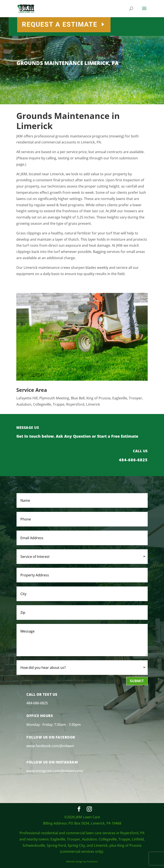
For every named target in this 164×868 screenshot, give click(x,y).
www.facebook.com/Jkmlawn (50, 746)
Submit (137, 681)
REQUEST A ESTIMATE (92, 24)
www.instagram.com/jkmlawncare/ (55, 771)
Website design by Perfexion (82, 861)
